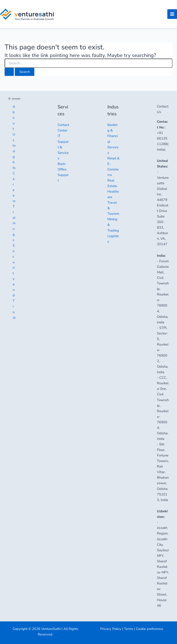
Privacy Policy (111, 629)
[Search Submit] (9, 73)
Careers (14, 187)
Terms (129, 629)
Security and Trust (14, 282)
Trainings (14, 223)
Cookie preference (150, 629)
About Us (14, 123)
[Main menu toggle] (172, 15)
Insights (14, 157)
